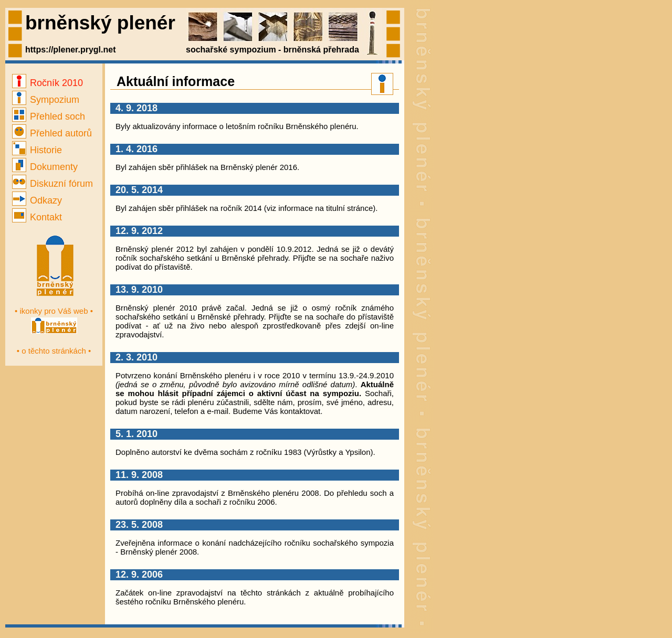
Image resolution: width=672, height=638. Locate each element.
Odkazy (37, 200)
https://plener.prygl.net (70, 50)
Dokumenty (45, 167)
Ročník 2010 (48, 83)
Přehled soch (49, 116)
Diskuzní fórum (52, 184)
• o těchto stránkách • (54, 351)
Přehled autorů (52, 133)
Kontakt (37, 217)
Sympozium (46, 100)
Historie (37, 150)
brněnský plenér (100, 23)
